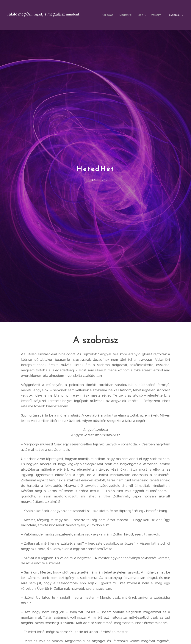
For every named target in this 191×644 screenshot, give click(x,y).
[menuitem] (108, 15)
